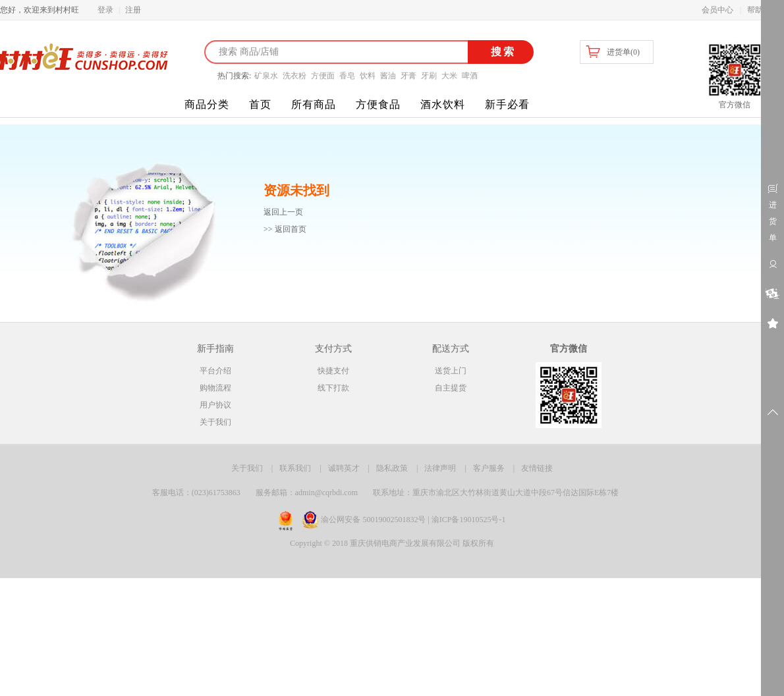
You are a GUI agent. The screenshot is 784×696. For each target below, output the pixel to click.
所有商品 (314, 104)
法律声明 (440, 468)
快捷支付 (333, 371)
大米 (449, 76)
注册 (133, 10)
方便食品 (378, 104)
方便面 (323, 76)
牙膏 (408, 76)
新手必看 (507, 104)
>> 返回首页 (285, 229)
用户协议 (215, 405)
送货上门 (451, 371)
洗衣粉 (294, 76)
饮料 (368, 76)
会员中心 (717, 10)
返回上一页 (283, 212)
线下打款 (333, 388)
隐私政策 (392, 468)
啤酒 (470, 76)
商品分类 (207, 104)
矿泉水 (266, 76)
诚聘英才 (344, 468)
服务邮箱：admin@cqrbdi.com (307, 493)
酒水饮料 (443, 104)
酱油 (388, 76)
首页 (260, 104)
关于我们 (215, 422)
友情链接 (537, 468)
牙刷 (429, 76)
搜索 (501, 52)
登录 (105, 10)
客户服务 (489, 468)
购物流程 (215, 388)
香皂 (347, 76)
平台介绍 (215, 371)
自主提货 (451, 388)
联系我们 (295, 468)
